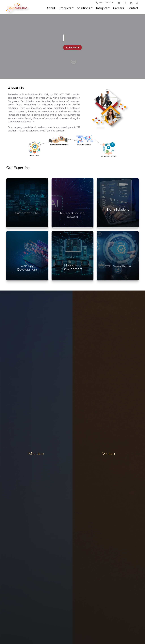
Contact (133, 8)
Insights (102, 8)
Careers (119, 8)
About (51, 8)
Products (65, 8)
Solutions (83, 8)
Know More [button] (72, 48)
